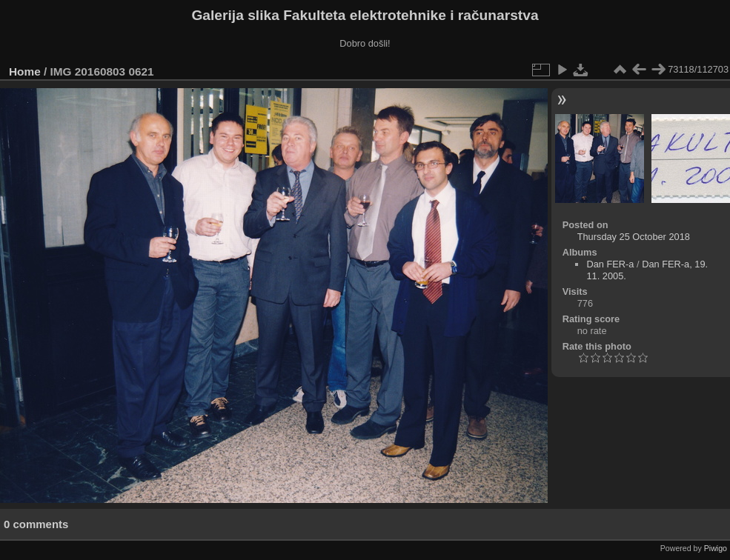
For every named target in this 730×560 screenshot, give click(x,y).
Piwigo (716, 548)
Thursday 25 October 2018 (634, 237)
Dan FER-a (610, 264)
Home (25, 71)
